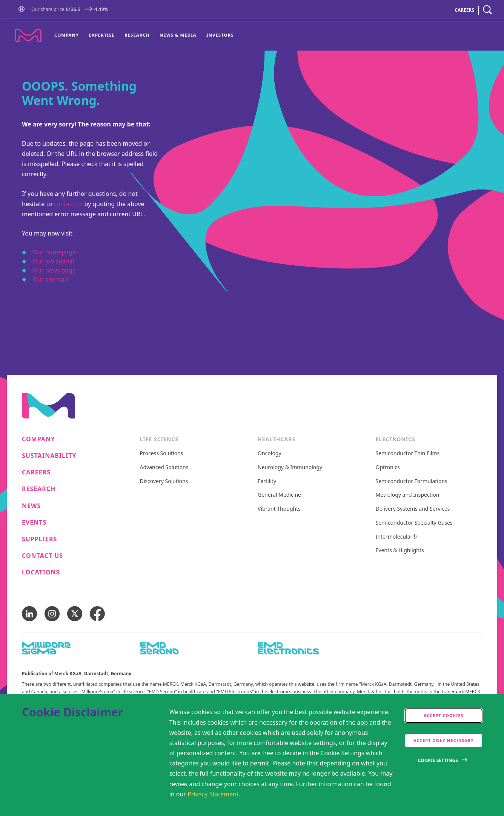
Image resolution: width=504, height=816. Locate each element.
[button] (23, 10)
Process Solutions (162, 453)
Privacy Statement (213, 794)
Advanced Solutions (164, 467)
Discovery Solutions (164, 481)
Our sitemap (51, 279)
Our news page (54, 270)
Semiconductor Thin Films (408, 453)
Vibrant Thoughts (279, 509)
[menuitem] (69, 35)
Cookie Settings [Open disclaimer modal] (438, 760)
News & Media (178, 35)
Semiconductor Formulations (412, 481)
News (31, 506)
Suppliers (39, 539)
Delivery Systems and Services (413, 509)
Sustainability (49, 456)
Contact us (42, 556)
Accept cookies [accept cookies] (444, 715)
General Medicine (279, 495)
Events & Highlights (400, 550)
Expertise (102, 35)
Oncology (270, 453)
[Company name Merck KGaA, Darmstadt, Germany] (28, 36)
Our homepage (54, 252)
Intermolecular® (396, 537)
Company (67, 35)
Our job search (54, 261)
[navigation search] (487, 10)
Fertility (267, 481)
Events (34, 523)
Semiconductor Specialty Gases (414, 523)
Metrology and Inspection (408, 495)
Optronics (388, 467)
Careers (36, 472)
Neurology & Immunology (290, 467)
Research (137, 35)
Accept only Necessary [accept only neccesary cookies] (444, 740)
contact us (68, 204)
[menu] (144, 35)
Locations (41, 572)
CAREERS (464, 10)
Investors (220, 35)
